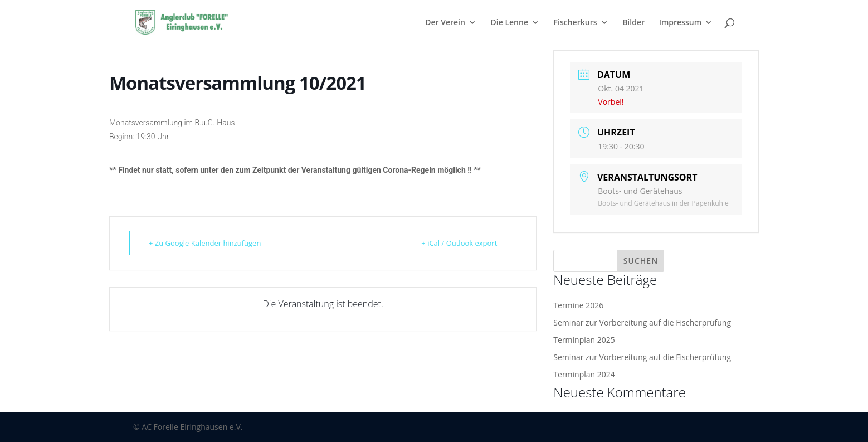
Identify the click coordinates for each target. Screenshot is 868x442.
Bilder (633, 23)
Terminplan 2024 (584, 374)
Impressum (680, 23)
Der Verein (445, 23)
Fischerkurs (576, 23)
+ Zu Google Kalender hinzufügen (205, 243)
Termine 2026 (578, 305)
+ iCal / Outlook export (459, 243)
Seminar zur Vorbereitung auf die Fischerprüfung (642, 322)
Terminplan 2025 (584, 340)
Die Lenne (509, 23)
